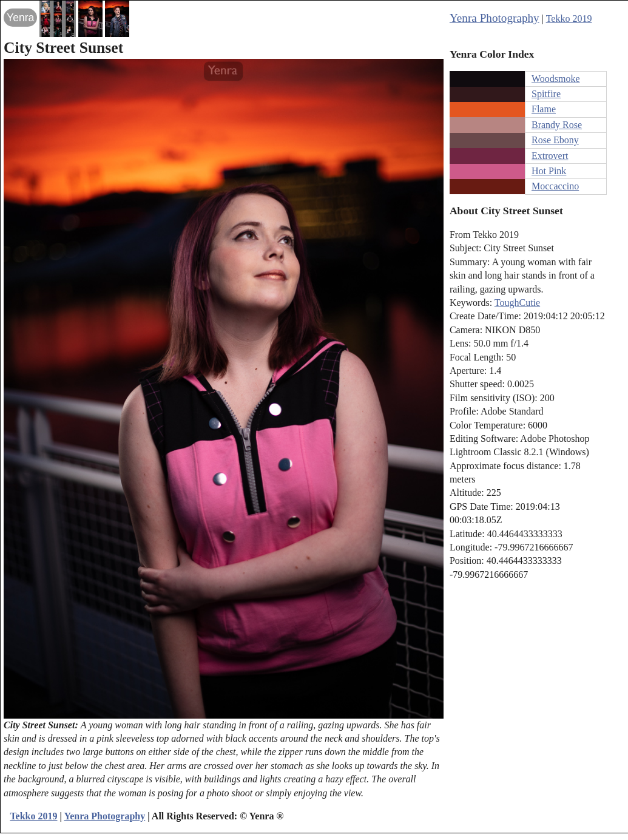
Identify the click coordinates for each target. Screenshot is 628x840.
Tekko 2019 (569, 19)
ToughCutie (517, 303)
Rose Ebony (555, 140)
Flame (544, 109)
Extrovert (550, 156)
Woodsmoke (556, 79)
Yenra (20, 18)
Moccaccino (555, 186)
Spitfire (546, 94)
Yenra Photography (495, 18)
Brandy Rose (557, 125)
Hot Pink (549, 171)
